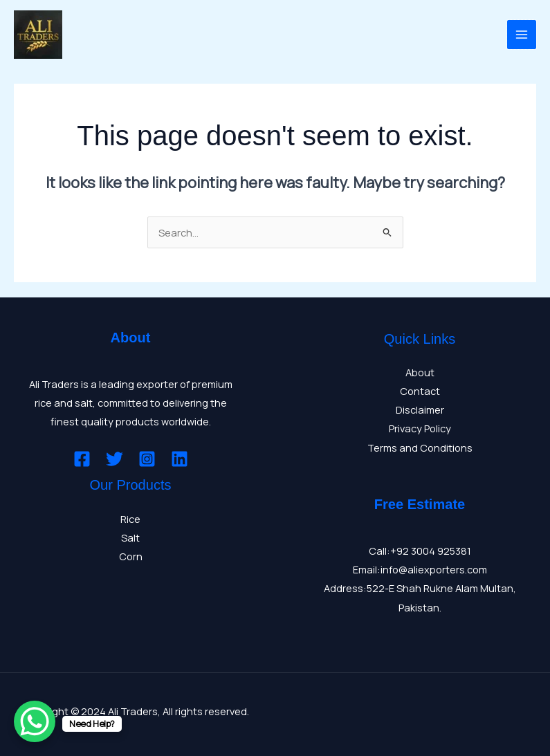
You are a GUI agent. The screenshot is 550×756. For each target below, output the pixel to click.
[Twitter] (114, 459)
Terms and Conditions (420, 448)
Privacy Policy (420, 428)
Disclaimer (420, 409)
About (420, 372)
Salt (130, 537)
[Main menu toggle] (522, 35)
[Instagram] (147, 459)
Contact (420, 391)
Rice (130, 519)
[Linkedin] (180, 459)
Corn (131, 556)
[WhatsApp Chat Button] (35, 721)
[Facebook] (82, 459)
